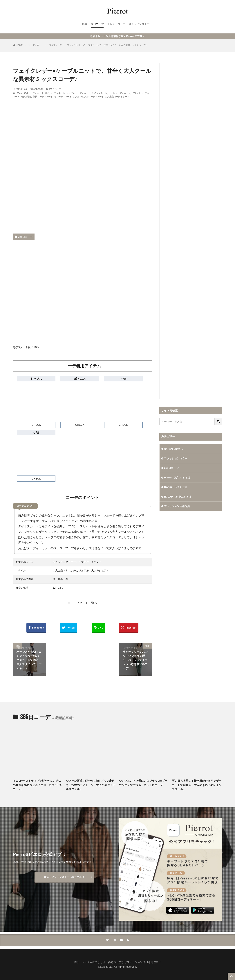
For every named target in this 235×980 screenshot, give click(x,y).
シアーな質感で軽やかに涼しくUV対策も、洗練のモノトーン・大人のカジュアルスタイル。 (91, 785)
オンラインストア (139, 24)
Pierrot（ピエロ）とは (177, 478)
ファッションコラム (176, 458)
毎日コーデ (97, 24)
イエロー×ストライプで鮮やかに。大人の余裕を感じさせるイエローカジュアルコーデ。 (38, 785)
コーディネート (36, 45)
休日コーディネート (43, 97)
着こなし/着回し (173, 449)
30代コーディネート (34, 93)
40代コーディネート (55, 93)
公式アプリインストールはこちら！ (64, 877)
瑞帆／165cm (33, 347)
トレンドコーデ (116, 24)
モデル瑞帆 (26, 97)
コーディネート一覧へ (82, 603)
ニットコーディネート (119, 93)
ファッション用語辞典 (177, 506)
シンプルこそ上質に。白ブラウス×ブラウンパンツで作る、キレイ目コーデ (143, 783)
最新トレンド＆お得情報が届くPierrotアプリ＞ (117, 36)
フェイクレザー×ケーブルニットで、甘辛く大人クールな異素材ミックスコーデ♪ (107, 45)
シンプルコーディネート (78, 93)
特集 (84, 24)
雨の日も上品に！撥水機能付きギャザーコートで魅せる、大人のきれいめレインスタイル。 (197, 785)
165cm (19, 93)
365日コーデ (55, 45)
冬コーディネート (63, 97)
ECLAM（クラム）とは (178, 497)
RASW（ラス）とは (176, 487)
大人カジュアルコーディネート (88, 97)
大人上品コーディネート (117, 97)
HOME (19, 45)
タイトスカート (99, 93)
